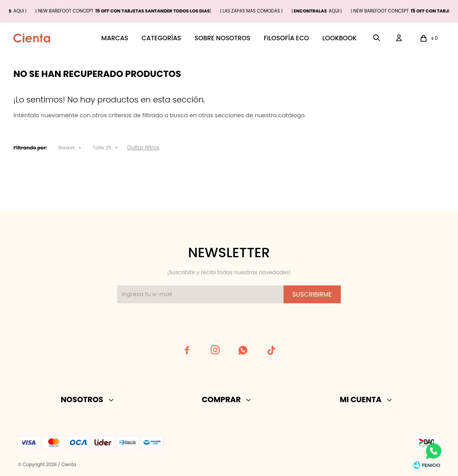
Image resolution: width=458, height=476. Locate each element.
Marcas (115, 38)
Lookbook (340, 38)
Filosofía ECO (286, 38)
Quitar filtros (143, 147)
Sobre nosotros (223, 38)
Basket (67, 148)
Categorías (161, 38)
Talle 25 (102, 148)
